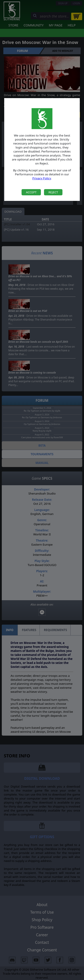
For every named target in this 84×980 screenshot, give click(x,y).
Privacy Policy (42, 178)
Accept (31, 192)
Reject (53, 192)
